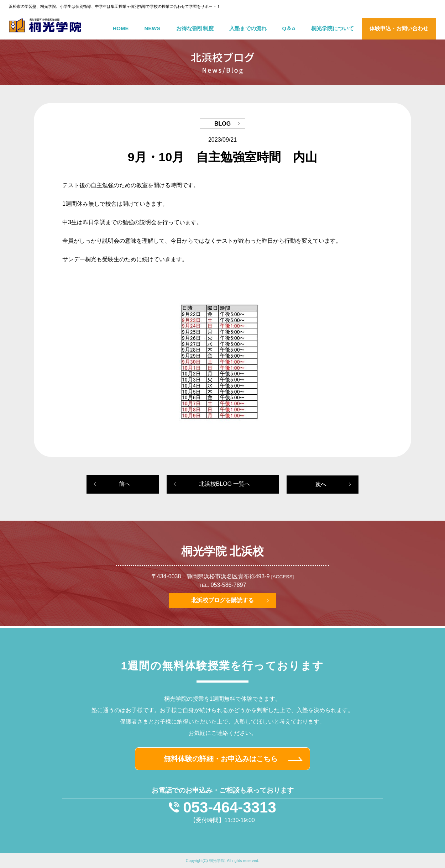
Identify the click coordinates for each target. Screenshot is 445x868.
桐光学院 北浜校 (223, 551)
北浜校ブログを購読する (222, 600)
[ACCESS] (282, 577)
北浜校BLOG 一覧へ (225, 484)
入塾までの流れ (248, 28)
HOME (121, 28)
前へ (125, 484)
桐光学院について (333, 28)
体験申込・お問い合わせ (399, 28)
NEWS (153, 28)
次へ (321, 484)
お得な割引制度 (195, 28)
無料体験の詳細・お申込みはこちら (221, 759)
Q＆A (289, 28)
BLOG (222, 124)
